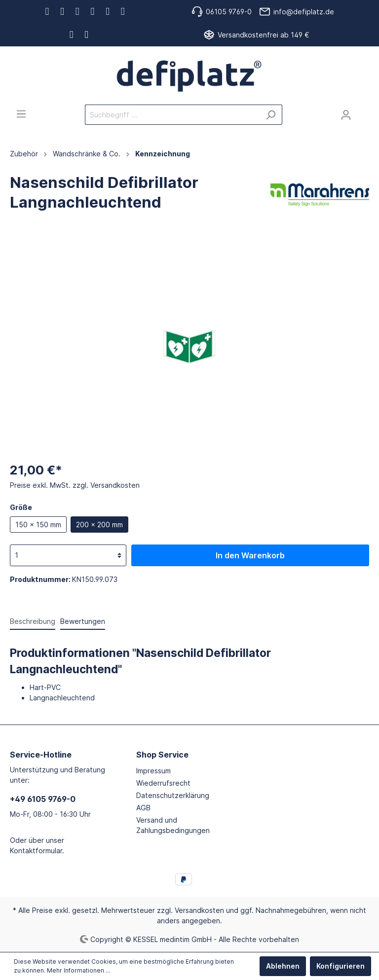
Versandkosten (199, 910)
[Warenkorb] (363, 111)
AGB (143, 808)
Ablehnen (283, 966)
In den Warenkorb (250, 555)
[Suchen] (271, 115)
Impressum (153, 771)
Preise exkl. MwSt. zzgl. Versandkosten (75, 485)
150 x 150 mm (38, 525)
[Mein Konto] (346, 115)
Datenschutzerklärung (173, 795)
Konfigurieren (341, 966)
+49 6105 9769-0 (43, 799)
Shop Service (162, 755)
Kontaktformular (36, 851)
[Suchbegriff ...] (172, 115)
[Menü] (21, 114)
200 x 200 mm (99, 525)
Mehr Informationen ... (78, 970)
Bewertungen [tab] (83, 621)
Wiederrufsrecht (163, 783)
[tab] (33, 621)
